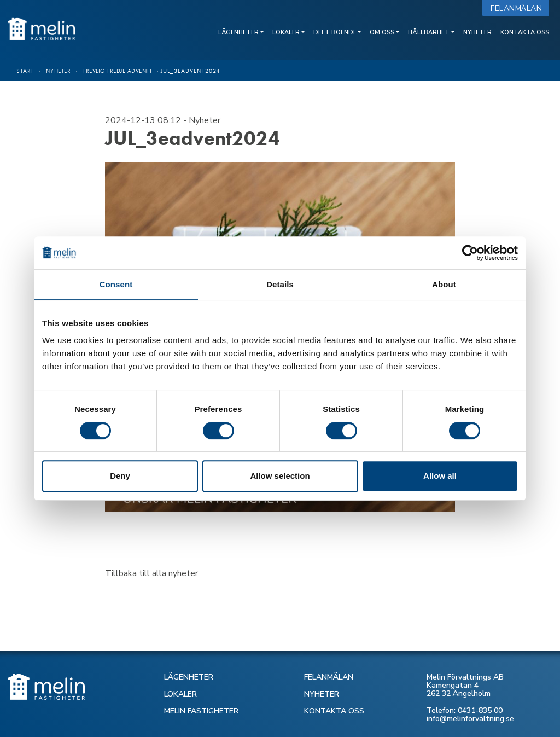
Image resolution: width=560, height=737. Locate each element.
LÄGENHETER (189, 677)
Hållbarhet (429, 33)
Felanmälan (519, 8)
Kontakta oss (525, 33)
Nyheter (477, 33)
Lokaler (286, 33)
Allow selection (280, 476)
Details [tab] (280, 284)
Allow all (440, 476)
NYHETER (322, 694)
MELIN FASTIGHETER (201, 711)
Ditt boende (335, 33)
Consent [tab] (116, 284)
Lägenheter (238, 33)
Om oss (382, 33)
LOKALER (180, 694)
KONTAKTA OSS (334, 711)
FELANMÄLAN (329, 677)
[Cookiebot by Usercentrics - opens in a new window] (470, 253)
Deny (120, 476)
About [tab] (444, 284)
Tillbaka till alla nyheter (151, 573)
